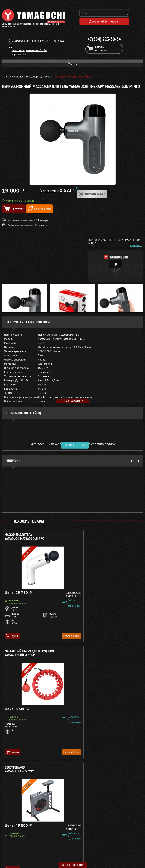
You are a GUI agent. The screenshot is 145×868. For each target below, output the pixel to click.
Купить (13, 640)
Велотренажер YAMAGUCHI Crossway (19, 657)
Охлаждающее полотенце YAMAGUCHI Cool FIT (95, 657)
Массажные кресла (25, 807)
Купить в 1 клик (57, 211)
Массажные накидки (25, 816)
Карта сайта (118, 830)
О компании (118, 807)
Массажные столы (25, 812)
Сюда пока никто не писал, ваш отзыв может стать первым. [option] (73, 448)
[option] (72, 493)
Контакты (118, 825)
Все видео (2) (137, 249)
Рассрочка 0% (118, 821)
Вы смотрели (73, 865)
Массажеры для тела (25, 821)
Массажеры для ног (25, 825)
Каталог (118, 812)
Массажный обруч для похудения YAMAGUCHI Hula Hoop (101, 540)
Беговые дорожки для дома (25, 834)
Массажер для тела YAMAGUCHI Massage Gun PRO (24, 540)
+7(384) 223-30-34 (104, 41)
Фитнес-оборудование (25, 830)
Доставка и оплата (118, 816)
